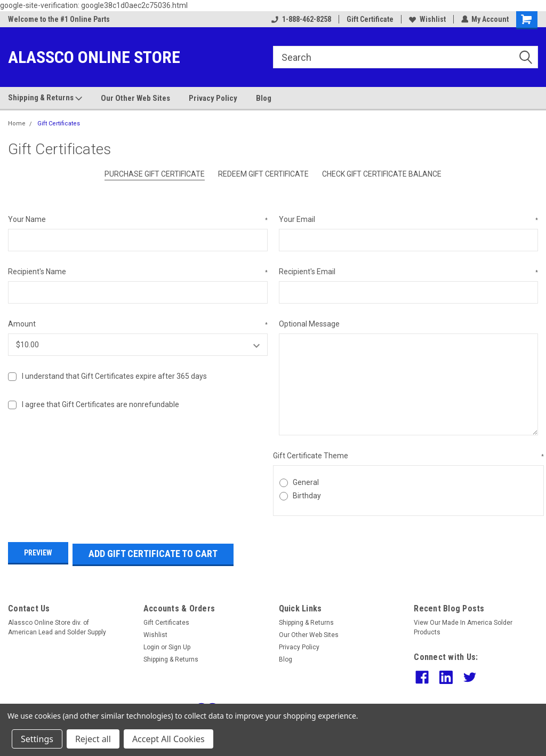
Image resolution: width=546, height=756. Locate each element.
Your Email (409, 220)
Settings (37, 739)
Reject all (93, 739)
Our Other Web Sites (135, 98)
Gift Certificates (59, 124)
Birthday (307, 496)
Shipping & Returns (45, 98)
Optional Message (309, 324)
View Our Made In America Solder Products (463, 625)
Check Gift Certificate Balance (382, 174)
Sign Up (179, 644)
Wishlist (427, 19)
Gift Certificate (370, 19)
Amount (138, 324)
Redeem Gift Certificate (263, 174)
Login (151, 644)
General (306, 482)
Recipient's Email (409, 272)
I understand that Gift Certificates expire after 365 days (114, 376)
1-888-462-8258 (301, 19)
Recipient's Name (138, 272)
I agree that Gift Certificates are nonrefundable (101, 404)
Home (17, 124)
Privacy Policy (213, 98)
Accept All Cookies (168, 739)
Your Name (138, 220)
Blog (264, 98)
